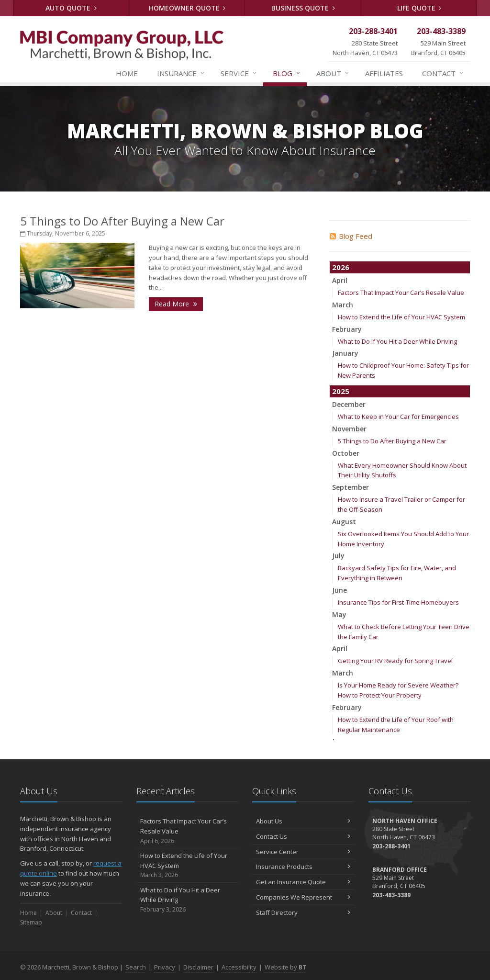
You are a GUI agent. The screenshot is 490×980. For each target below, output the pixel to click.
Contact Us (303, 836)
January (345, 353)
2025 (341, 391)
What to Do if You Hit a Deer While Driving (397, 341)
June (340, 590)
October (346, 453)
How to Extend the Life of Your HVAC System (401, 317)
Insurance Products (303, 867)
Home (127, 73)
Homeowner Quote (187, 8)
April (340, 280)
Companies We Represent (303, 897)
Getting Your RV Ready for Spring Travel (395, 661)
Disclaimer (198, 967)
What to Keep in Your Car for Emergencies (398, 417)
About (333, 73)
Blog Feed (351, 236)
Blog (287, 73)
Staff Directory (303, 912)
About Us (303, 821)
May (339, 614)
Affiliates (384, 73)
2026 (341, 267)
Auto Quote (71, 8)
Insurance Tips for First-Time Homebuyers (398, 602)
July (338, 556)
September (351, 487)
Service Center (303, 852)
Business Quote (303, 8)
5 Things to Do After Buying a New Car (122, 221)
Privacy (165, 967)
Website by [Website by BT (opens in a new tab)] (285, 967)
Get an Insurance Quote (303, 882)
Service (239, 73)
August (344, 522)
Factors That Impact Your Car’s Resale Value (401, 293)
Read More (176, 304)
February (347, 329)
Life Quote (419, 8)
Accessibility (239, 967)
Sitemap (31, 922)
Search (136, 967)
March (343, 305)
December (349, 404)
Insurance (181, 73)
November (349, 429)
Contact (443, 73)
